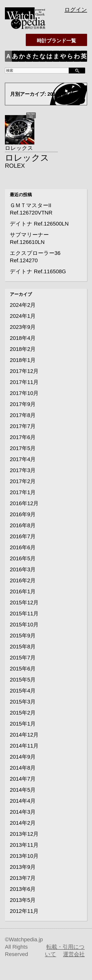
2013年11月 (24, 845)
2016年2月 (23, 580)
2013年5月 (23, 900)
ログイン (76, 10)
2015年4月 (23, 691)
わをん (77, 57)
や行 (63, 57)
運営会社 (74, 954)
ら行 (70, 57)
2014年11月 (24, 746)
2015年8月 (23, 647)
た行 (36, 57)
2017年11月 (24, 382)
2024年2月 (23, 305)
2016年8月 (23, 525)
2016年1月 (23, 592)
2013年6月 (23, 889)
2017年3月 (23, 470)
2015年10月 (24, 625)
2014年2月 (23, 823)
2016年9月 (23, 514)
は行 (49, 57)
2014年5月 (23, 790)
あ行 (15, 57)
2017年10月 (24, 393)
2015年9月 (23, 636)
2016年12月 (24, 503)
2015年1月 (23, 724)
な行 (43, 57)
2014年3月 (23, 812)
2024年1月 (23, 316)
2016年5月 (23, 558)
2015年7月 (23, 658)
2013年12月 (24, 834)
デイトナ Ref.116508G (38, 271)
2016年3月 (23, 569)
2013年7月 (23, 878)
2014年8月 (23, 768)
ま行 (56, 57)
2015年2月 (23, 713)
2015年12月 (24, 603)
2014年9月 (23, 757)
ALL (8, 57)
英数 (84, 57)
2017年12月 (24, 371)
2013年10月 (24, 856)
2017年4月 (23, 459)
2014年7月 (23, 779)
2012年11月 (24, 911)
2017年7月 (23, 426)
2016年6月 (23, 547)
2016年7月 (23, 536)
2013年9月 (23, 867)
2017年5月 (23, 448)
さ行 (29, 57)
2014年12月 (24, 735)
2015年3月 (23, 702)
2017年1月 (23, 492)
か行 (22, 57)
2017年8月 (23, 415)
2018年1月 (23, 360)
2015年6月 (23, 669)
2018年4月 (23, 338)
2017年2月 (23, 481)
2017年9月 (23, 404)
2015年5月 (23, 680)
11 (31, 116)
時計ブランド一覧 (59, 41)
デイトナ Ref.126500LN (39, 224)
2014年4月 (23, 801)
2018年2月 (23, 349)
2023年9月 (23, 327)
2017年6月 (23, 437)
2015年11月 (24, 614)
